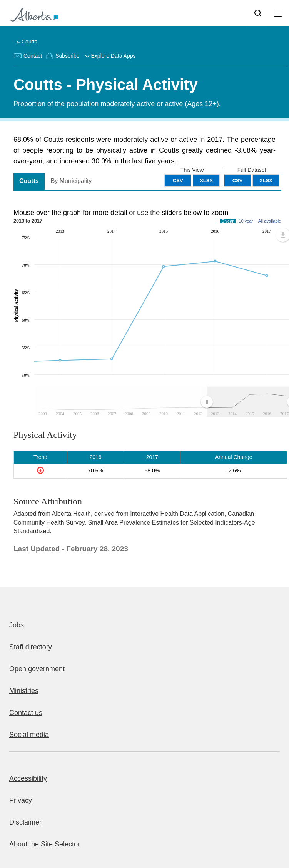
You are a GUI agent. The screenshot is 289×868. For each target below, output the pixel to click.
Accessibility (28, 778)
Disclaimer (25, 822)
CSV (238, 180)
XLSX (266, 180)
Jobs (17, 625)
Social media (29, 735)
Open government (37, 669)
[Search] (258, 13)
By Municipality (71, 181)
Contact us (26, 713)
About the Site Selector (45, 844)
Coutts (29, 42)
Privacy (21, 800)
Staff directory (31, 647)
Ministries (24, 691)
